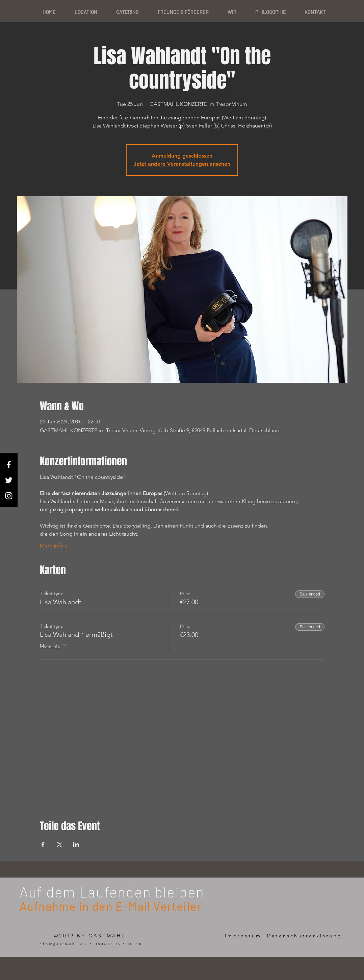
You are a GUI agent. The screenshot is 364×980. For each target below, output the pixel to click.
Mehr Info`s (53, 546)
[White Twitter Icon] (9, 480)
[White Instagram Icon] (9, 496)
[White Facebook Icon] (9, 465)
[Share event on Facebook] (43, 844)
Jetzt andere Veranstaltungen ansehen (182, 164)
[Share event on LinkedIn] (76, 844)
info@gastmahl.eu (62, 944)
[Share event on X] (60, 844)
